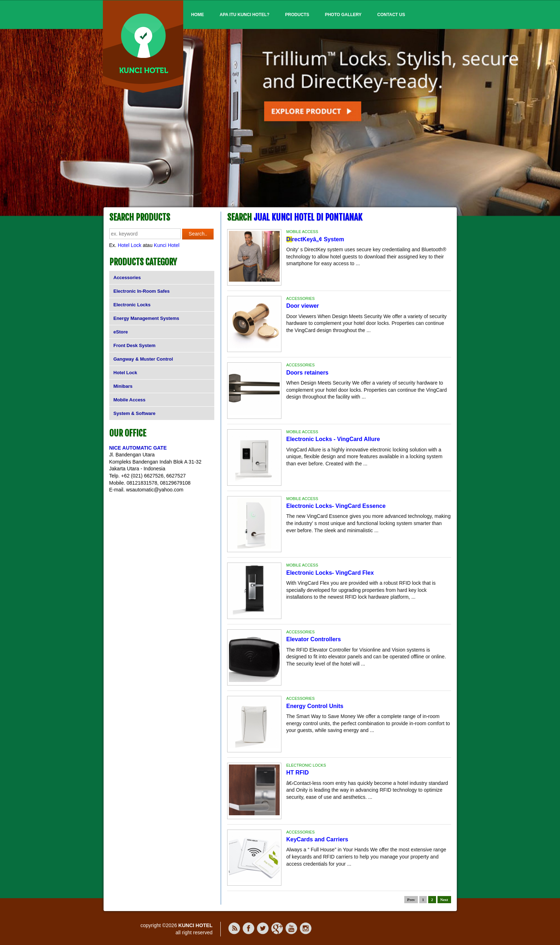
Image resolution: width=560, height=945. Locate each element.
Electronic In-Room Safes (142, 291)
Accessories (127, 278)
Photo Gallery (343, 15)
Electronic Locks (132, 305)
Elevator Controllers (314, 639)
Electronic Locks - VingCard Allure (333, 439)
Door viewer (303, 306)
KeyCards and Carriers (317, 839)
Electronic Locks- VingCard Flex (330, 573)
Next (444, 900)
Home (197, 15)
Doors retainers (307, 373)
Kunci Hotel (167, 245)
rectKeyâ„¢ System (315, 239)
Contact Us (391, 15)
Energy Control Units (315, 706)
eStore (121, 332)
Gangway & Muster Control (143, 359)
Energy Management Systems (146, 318)
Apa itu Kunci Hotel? (244, 15)
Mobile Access (130, 400)
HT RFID (298, 773)
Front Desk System (135, 345)
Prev (411, 900)
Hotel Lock (130, 245)
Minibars (123, 386)
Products (297, 15)
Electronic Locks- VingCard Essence (336, 506)
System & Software (135, 413)
